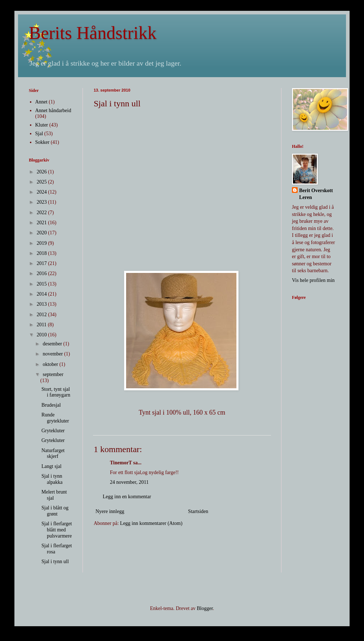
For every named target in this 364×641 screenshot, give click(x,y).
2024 (43, 192)
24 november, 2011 (129, 482)
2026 (43, 172)
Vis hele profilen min (313, 280)
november (53, 354)
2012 (43, 315)
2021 (43, 223)
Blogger (205, 608)
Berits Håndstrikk (93, 33)
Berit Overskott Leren (316, 194)
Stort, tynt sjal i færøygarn (56, 392)
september (53, 374)
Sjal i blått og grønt (55, 511)
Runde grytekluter (55, 418)
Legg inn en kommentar (127, 497)
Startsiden (198, 511)
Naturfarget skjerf (53, 454)
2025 (43, 182)
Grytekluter (53, 431)
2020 (43, 233)
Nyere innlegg (110, 511)
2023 (43, 202)
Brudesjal (51, 405)
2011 (42, 325)
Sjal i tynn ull (55, 562)
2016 (43, 273)
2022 (43, 213)
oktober (51, 364)
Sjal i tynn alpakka (52, 479)
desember (53, 344)
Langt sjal (52, 466)
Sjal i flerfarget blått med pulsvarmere (57, 530)
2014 (43, 294)
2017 (43, 263)
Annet (41, 102)
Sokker (43, 142)
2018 (43, 253)
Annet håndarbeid (53, 110)
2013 (43, 304)
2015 (43, 284)
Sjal (39, 134)
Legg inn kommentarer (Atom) (151, 523)
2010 (43, 335)
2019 (43, 243)
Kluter (42, 125)
